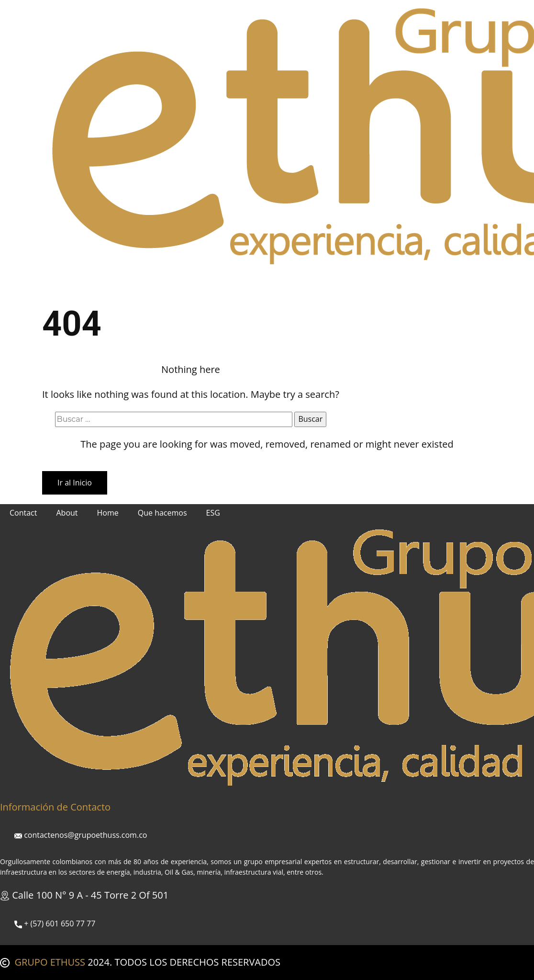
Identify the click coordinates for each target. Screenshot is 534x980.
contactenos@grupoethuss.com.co (81, 835)
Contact (23, 513)
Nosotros (106, 282)
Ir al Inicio (75, 483)
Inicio (61, 282)
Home (108, 513)
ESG (217, 282)
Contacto (355, 282)
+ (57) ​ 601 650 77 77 (55, 924)
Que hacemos (166, 282)
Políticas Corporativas (282, 282)
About (67, 513)
